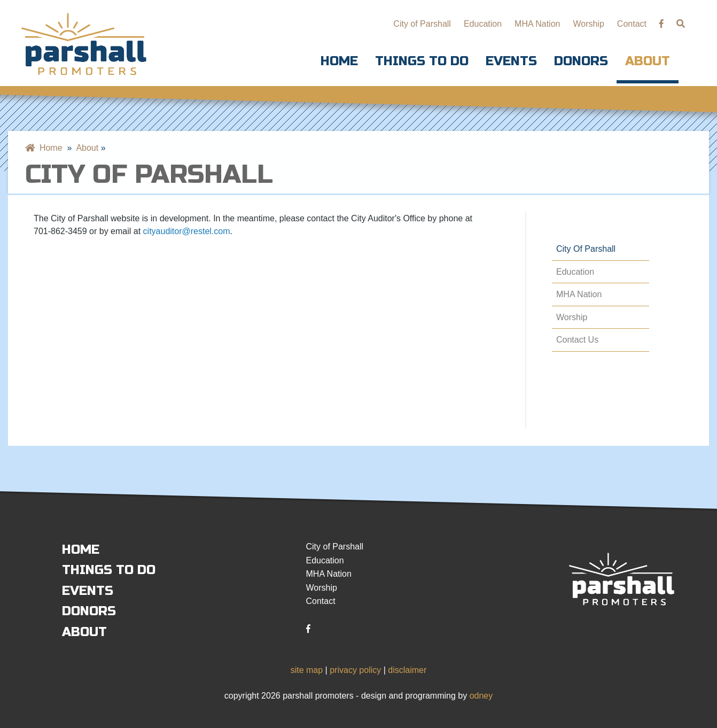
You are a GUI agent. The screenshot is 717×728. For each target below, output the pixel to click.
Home (339, 61)
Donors (581, 61)
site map (307, 670)
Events (511, 61)
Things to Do (422, 61)
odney (481, 696)
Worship (588, 24)
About (648, 61)
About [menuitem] (87, 148)
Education (483, 24)
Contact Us (577, 340)
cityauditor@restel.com (187, 231)
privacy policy (355, 670)
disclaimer (407, 670)
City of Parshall (422, 24)
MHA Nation (537, 24)
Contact (632, 24)
